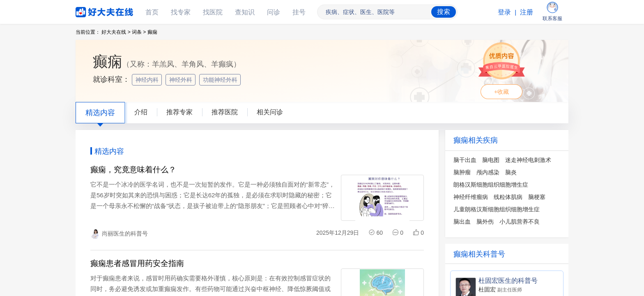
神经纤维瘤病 (471, 197)
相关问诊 (270, 112)
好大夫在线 (92, 10)
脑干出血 (465, 160)
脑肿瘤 (462, 172)
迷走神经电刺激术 (528, 160)
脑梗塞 (537, 197)
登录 (504, 12)
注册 (527, 12)
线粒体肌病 (508, 197)
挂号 (299, 12)
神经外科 (182, 80)
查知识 (245, 12)
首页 (152, 12)
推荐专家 (179, 112)
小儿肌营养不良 (520, 222)
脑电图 (491, 160)
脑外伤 (485, 222)
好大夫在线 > (116, 32)
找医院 (213, 12)
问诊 (274, 12)
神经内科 (148, 80)
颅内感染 (488, 172)
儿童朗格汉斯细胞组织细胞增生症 (497, 209)
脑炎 (511, 172)
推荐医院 (225, 112)
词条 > (139, 32)
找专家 (181, 12)
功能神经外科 (221, 80)
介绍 (141, 112)
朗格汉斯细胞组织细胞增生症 (491, 185)
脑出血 (462, 222)
